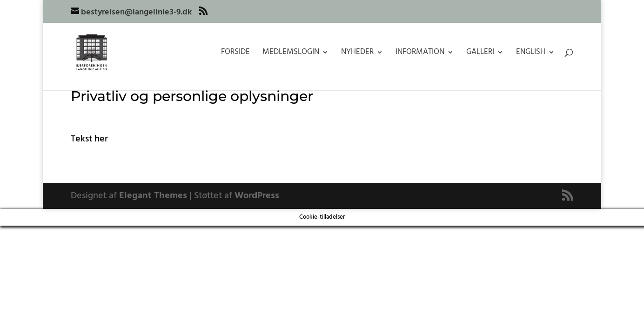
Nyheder (357, 54)
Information (420, 54)
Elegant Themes (153, 196)
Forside (235, 54)
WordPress (257, 196)
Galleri (480, 54)
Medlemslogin (291, 54)
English (531, 54)
